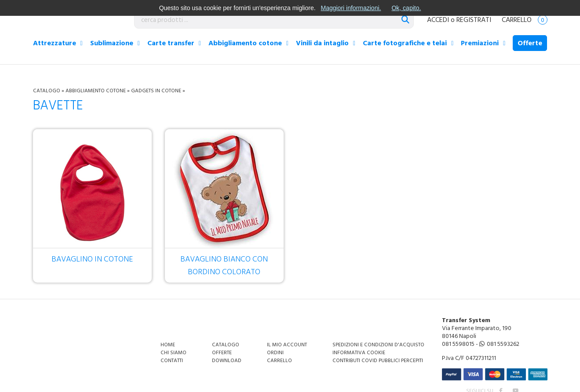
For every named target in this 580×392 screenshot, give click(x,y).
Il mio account (287, 345)
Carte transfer (171, 43)
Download (227, 361)
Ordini (275, 353)
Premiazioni (480, 43)
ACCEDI (438, 20)
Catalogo (47, 91)
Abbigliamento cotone (245, 43)
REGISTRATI (474, 20)
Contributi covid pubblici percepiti (378, 361)
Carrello (525, 20)
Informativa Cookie (359, 353)
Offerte (530, 43)
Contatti (172, 361)
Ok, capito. (406, 8)
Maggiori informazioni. (351, 8)
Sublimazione (112, 43)
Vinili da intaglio (322, 43)
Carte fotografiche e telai (405, 43)
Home (168, 345)
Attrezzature (55, 43)
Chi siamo (173, 353)
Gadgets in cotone (156, 91)
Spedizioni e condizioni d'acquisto (378, 345)
